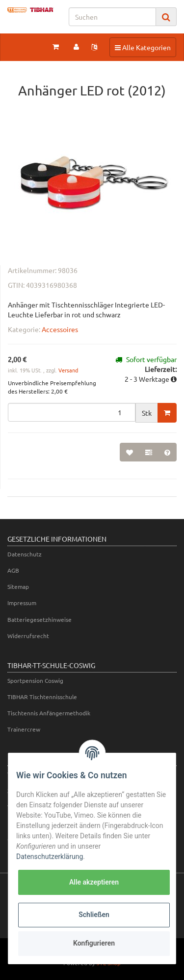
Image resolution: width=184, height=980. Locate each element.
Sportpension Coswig (35, 680)
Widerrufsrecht (28, 636)
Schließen (94, 915)
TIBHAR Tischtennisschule (42, 697)
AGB (13, 570)
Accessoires (60, 329)
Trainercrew (24, 729)
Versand (68, 370)
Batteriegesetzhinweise (39, 619)
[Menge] (72, 412)
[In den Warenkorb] (167, 413)
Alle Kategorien (143, 47)
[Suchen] (112, 17)
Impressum (22, 603)
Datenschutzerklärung (50, 857)
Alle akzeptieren (94, 882)
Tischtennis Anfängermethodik (49, 713)
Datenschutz (25, 554)
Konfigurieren (94, 943)
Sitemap (18, 586)
